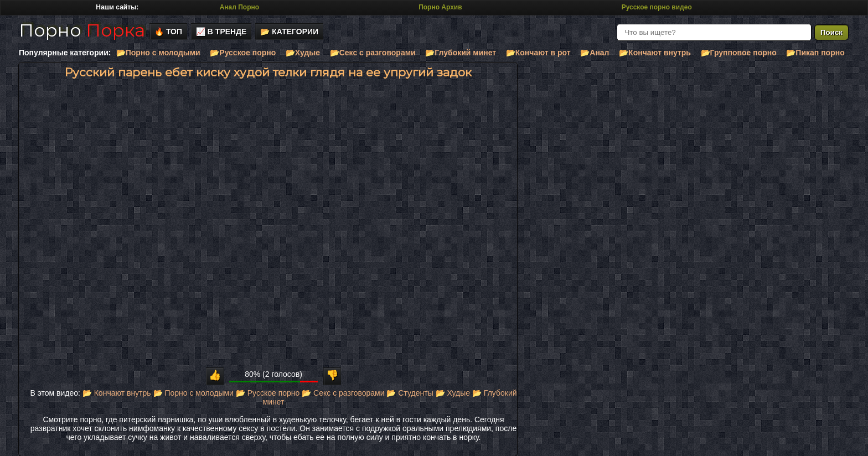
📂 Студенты (410, 393)
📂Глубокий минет (461, 53)
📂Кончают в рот (538, 53)
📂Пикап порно (815, 53)
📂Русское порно (243, 53)
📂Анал (595, 53)
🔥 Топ (168, 32)
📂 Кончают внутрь (117, 393)
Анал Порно (239, 7)
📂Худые (303, 53)
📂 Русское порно (268, 393)
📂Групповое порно (739, 53)
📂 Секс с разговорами (343, 393)
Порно (82, 30)
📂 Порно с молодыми (193, 393)
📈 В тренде (221, 32)
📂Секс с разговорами (373, 53)
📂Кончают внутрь (655, 53)
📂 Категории (289, 32)
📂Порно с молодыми (158, 53)
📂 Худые (453, 393)
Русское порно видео (657, 7)
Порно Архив (440, 7)
